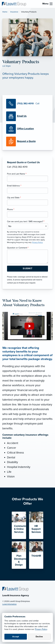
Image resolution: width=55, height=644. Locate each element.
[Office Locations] (27, 129)
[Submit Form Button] (27, 269)
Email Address (14, 186)
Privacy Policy (41, 629)
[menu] (51, 4)
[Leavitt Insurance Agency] (14, 4)
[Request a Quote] (27, 141)
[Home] (15, 589)
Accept (16, 637)
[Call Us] (27, 104)
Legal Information (9, 604)
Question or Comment (18, 248)
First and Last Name (17, 174)
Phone (11, 209)
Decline (39, 637)
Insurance (14, 12)
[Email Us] (22, 116)
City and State (14, 198)
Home (5, 12)
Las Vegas (7, 66)
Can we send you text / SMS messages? (26, 221)
